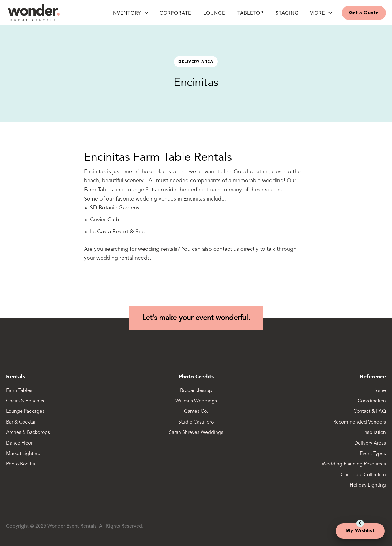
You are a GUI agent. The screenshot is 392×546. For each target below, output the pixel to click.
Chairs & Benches (25, 401)
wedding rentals (158, 249)
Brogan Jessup (196, 391)
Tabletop (250, 13)
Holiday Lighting (368, 485)
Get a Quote (364, 13)
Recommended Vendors (360, 422)
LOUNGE (214, 13)
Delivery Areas (370, 443)
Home (379, 391)
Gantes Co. (196, 412)
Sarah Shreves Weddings (196, 433)
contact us (226, 249)
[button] (130, 13)
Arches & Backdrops (28, 433)
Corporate (175, 13)
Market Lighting (23, 454)
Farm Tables (19, 391)
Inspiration (375, 433)
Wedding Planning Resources (354, 464)
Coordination (372, 401)
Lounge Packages (25, 412)
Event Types (373, 454)
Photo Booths (21, 464)
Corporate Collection (363, 475)
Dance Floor (19, 443)
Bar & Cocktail (21, 422)
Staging (287, 13)
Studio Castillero (196, 422)
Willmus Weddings (196, 401)
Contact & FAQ (370, 412)
